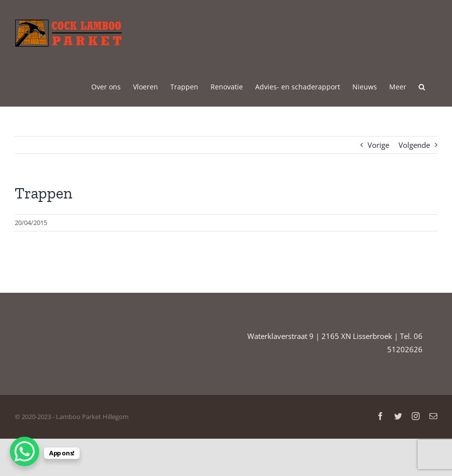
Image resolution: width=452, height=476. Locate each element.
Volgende (414, 145)
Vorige (378, 145)
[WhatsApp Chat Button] (25, 451)
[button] (422, 86)
